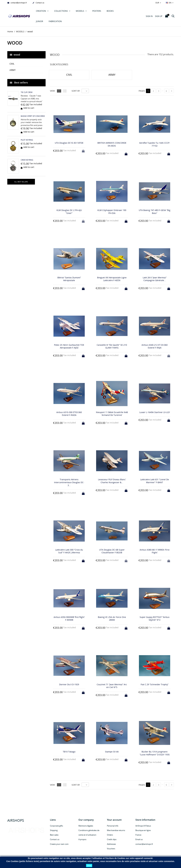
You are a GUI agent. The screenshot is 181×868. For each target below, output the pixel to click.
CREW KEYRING (27, 160)
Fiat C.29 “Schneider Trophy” (155, 684)
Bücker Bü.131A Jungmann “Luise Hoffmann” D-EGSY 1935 (155, 753)
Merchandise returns (116, 830)
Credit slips (112, 840)
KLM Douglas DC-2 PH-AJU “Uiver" (69, 212)
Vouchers (111, 849)
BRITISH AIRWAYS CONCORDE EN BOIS (112, 144)
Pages (142, 91)
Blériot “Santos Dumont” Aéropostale (69, 279)
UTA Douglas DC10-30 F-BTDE (69, 143)
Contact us (38, 3)
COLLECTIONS (61, 11)
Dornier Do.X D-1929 (69, 684)
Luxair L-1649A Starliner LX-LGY (155, 412)
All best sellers (21, 182)
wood (17, 55)
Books (110, 11)
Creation (41, 11)
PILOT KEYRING (27, 140)
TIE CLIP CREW (27, 92)
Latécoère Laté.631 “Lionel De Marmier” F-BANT (155, 481)
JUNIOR (40, 21)
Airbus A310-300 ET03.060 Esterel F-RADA (69, 414)
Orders (110, 835)
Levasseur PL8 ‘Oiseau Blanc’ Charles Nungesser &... (112, 481)
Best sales (54, 835)
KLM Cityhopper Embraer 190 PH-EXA (112, 212)
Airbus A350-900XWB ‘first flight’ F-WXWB (69, 619)
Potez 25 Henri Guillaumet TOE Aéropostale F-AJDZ (69, 346)
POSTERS (97, 11)
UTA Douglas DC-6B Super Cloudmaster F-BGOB (112, 551)
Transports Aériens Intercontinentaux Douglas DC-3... (69, 482)
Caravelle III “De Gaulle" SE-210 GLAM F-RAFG (112, 346)
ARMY (12, 70)
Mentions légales (86, 826)
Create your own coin (59, 844)
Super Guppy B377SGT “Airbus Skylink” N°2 (155, 619)
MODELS (80, 11)
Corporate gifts (56, 826)
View (52, 91)
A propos (82, 840)
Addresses (111, 844)
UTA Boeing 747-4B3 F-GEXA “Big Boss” (155, 212)
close (89, 866)
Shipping (54, 830)
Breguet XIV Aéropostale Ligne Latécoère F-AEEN (112, 279)
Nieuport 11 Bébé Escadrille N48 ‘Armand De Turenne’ (112, 414)
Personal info (113, 826)
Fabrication (55, 21)
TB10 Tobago (69, 752)
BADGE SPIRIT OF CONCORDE (33, 116)
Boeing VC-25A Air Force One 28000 (112, 619)
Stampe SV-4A (112, 752)
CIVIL (12, 64)
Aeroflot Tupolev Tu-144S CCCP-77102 (155, 144)
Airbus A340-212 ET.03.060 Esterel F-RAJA (155, 346)
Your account (114, 820)
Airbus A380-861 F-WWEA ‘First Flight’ (155, 551)
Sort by (76, 91)
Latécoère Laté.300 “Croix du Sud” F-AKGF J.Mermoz (69, 551)
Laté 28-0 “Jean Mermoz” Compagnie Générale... (155, 279)
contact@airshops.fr (17, 3)
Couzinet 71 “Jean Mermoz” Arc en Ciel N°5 (112, 686)
